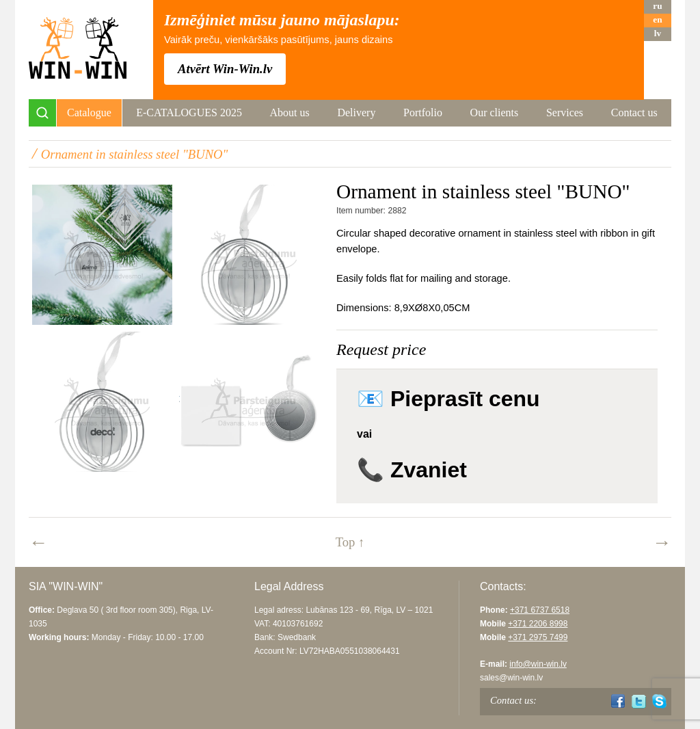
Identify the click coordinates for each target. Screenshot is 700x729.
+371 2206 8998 (538, 624)
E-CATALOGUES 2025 (189, 112)
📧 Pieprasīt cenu (448, 399)
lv (658, 33)
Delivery (356, 112)
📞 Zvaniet (412, 470)
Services (565, 112)
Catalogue (89, 112)
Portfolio (423, 112)
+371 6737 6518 (540, 610)
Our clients (495, 112)
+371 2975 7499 (538, 637)
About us (290, 112)
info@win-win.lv (538, 664)
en (657, 19)
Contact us (634, 112)
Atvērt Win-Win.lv (225, 69)
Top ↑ (350, 542)
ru (657, 6)
